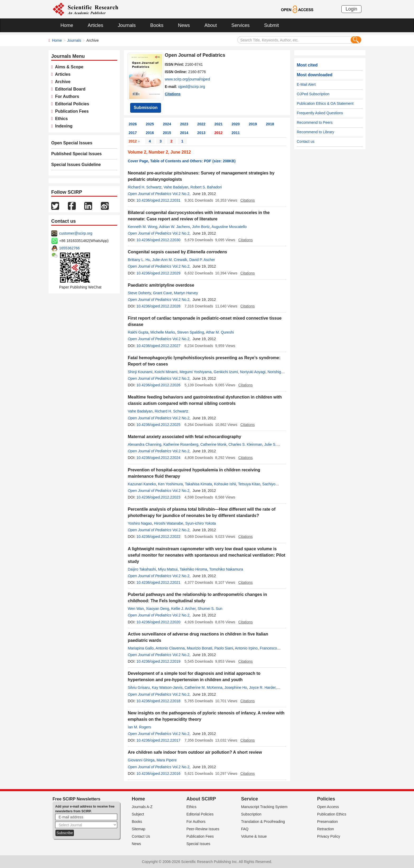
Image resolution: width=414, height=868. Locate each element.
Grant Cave (162, 293)
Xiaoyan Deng (157, 609)
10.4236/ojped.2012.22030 (159, 240)
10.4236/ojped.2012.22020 (159, 622)
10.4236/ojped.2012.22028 (159, 306)
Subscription (251, 814)
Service (250, 799)
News (184, 25)
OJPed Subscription (313, 94)
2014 (184, 133)
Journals (127, 25)
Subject (138, 814)
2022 (201, 124)
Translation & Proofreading (263, 822)
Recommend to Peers (315, 122)
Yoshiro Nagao (140, 523)
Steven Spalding (191, 332)
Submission (146, 108)
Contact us (306, 141)
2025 (150, 124)
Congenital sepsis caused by (177, 252)
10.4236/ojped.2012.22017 (159, 740)
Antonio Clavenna (170, 648)
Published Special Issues (76, 154)
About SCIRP (201, 799)
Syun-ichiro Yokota (201, 523)
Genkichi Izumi (226, 372)
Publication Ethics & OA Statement (325, 103)
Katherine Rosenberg (181, 444)
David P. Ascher (202, 260)
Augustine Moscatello (229, 227)
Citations (173, 94)
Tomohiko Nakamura (226, 569)
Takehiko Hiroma (193, 569)
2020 (236, 124)
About (211, 25)
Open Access (328, 807)
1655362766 (69, 248)
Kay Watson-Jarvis (167, 687)
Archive (62, 82)
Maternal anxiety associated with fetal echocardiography (184, 437)
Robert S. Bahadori (206, 187)
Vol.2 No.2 (181, 194)
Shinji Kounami (140, 372)
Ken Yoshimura (170, 484)
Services (240, 25)
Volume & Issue (254, 836)
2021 (218, 124)
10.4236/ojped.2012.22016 (159, 774)
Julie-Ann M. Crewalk (170, 260)
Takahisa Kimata (198, 484)
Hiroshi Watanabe (169, 523)
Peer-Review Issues (203, 829)
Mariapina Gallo (141, 648)
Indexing (63, 126)
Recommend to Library (316, 132)
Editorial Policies (71, 104)
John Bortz (201, 227)
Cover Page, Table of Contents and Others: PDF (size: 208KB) (182, 161)
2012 (218, 133)
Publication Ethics (332, 814)
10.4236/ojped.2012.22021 (159, 582)
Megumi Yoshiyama (196, 372)
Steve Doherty (139, 293)
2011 (236, 133)
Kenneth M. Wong (143, 227)
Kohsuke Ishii (225, 484)
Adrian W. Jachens (175, 227)
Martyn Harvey (186, 293)
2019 (253, 124)
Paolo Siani (224, 648)
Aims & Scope (68, 67)
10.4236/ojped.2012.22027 (159, 346)
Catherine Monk (213, 444)
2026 (133, 124)
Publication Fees (71, 111)
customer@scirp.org (76, 233)
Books (157, 25)
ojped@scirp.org (192, 87)
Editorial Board (69, 89)
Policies (326, 799)
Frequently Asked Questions (320, 113)
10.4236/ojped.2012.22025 (159, 425)
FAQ (245, 829)
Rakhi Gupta (138, 332)
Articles (95, 25)
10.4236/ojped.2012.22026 (159, 385)
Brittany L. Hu (139, 260)
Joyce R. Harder (262, 687)
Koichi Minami (166, 372)
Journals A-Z (142, 807)
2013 (201, 133)
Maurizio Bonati (199, 648)
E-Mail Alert (306, 84)
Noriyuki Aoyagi (253, 372)
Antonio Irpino (246, 648)
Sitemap (138, 829)
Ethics (60, 119)
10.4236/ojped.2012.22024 (159, 458)
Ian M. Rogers (139, 727)
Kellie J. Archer (183, 609)
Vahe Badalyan (176, 187)
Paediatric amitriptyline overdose (161, 285)
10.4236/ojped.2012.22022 (159, 537)
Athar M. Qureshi (220, 332)
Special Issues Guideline (76, 165)
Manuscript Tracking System (264, 807)
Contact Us (141, 836)
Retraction (326, 829)
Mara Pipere (167, 760)
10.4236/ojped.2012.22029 (159, 273)
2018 (270, 124)
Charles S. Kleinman (245, 444)
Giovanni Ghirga (141, 760)
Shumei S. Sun (210, 609)
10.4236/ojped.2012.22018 (159, 701)
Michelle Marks (163, 332)
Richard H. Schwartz (145, 187)
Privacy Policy (329, 836)
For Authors (66, 96)
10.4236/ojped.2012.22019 (159, 661)
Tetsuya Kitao (249, 484)
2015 (167, 133)
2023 (184, 124)
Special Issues (198, 844)
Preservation (328, 822)
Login (351, 9)
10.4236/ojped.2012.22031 (159, 200)
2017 (133, 133)
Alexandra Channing (145, 444)
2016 (150, 133)
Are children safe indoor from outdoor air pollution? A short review (195, 752)
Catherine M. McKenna (203, 687)
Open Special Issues (72, 143)
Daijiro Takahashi (142, 569)
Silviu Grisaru (139, 687)
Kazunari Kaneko (142, 484)
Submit (271, 25)
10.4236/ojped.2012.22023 (159, 497)
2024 (167, 124)
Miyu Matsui (168, 569)
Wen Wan (136, 609)
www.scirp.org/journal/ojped (187, 79)
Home (67, 25)
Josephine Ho (236, 687)
